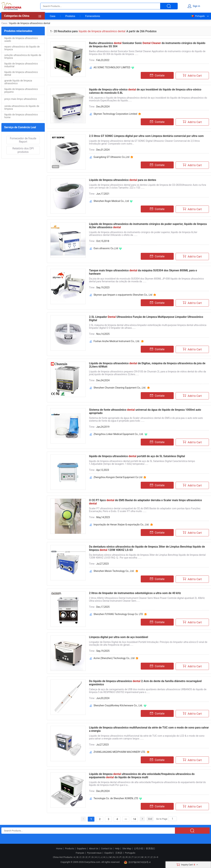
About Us (94, 849)
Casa (53, 16)
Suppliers (82, 849)
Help (117, 849)
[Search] (172, 819)
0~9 (156, 857)
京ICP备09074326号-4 (137, 862)
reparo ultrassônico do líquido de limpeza (22, 48)
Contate (157, 75)
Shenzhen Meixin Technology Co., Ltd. (114, 571)
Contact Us (107, 849)
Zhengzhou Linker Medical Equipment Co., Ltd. (119, 434)
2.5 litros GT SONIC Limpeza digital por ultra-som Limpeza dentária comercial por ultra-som (146, 136)
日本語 (119, 853)
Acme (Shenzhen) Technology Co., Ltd (114, 658)
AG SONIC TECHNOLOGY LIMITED (112, 67)
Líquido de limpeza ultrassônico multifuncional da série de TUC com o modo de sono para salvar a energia (149, 729)
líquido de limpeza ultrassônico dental (21, 73)
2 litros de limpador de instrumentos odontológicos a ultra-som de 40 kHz (135, 593)
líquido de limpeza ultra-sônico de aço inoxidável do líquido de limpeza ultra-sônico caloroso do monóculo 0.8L (145, 91)
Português (198, 16)
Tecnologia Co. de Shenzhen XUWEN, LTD (116, 798)
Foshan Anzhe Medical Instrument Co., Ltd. (117, 341)
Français (80, 853)
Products (70, 849)
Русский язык (94, 853)
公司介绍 (138, 849)
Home (59, 849)
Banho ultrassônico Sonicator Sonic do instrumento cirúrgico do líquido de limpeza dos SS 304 (147, 45)
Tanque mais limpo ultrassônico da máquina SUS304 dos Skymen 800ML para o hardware (143, 272)
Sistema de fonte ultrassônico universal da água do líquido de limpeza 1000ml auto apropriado (145, 411)
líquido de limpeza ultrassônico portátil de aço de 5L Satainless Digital (137, 456)
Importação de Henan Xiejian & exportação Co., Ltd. (121, 525)
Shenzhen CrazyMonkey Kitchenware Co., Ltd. (118, 705)
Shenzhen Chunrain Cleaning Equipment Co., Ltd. (120, 388)
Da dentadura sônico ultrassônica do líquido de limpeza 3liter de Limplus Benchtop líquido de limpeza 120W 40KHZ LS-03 (147, 548)
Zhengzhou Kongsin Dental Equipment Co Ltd (118, 477)
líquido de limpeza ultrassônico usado (21, 40)
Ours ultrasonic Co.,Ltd (106, 248)
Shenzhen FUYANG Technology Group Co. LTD (118, 614)
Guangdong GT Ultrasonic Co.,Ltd (111, 157)
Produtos (70, 16)
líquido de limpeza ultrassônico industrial (21, 65)
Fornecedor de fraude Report (23, 140)
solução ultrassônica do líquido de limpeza (23, 56)
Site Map (127, 849)
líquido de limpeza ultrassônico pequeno (21, 90)
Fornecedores (93, 16)
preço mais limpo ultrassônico (21, 99)
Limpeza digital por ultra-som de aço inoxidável (119, 637)
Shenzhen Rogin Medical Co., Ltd (111, 201)
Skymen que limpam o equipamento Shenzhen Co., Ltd (123, 295)
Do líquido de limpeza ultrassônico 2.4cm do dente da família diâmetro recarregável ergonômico (145, 683)
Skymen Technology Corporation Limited (115, 114)
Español (108, 853)
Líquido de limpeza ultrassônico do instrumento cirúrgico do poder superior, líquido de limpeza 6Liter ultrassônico (148, 226)
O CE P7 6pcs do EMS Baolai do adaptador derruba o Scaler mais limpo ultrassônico (145, 502)
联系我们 (150, 849)
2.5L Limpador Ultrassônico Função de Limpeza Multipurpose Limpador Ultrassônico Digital (146, 319)
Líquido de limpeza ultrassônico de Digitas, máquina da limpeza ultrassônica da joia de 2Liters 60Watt (147, 365)
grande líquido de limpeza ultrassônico (18, 82)
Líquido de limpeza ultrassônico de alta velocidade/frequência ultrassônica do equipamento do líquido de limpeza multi (142, 776)
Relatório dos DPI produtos (23, 150)
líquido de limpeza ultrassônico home (21, 116)
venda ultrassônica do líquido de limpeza (22, 107)
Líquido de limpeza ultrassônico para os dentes (123, 180)
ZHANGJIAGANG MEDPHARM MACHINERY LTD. (120, 752)
